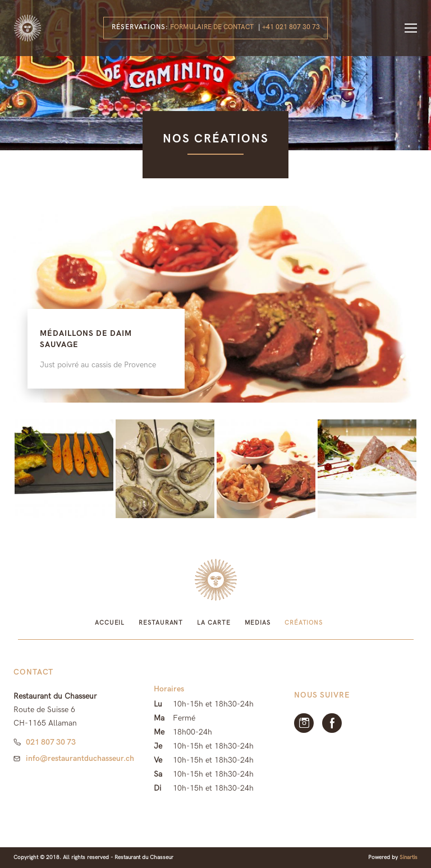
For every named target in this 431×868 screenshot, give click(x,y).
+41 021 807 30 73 (291, 27)
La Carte (214, 623)
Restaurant (161, 623)
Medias (258, 623)
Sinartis (409, 857)
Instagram (304, 723)
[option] (215, 304)
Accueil (110, 623)
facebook (332, 723)
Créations (304, 623)
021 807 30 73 (51, 742)
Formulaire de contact (212, 27)
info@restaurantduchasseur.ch (80, 758)
